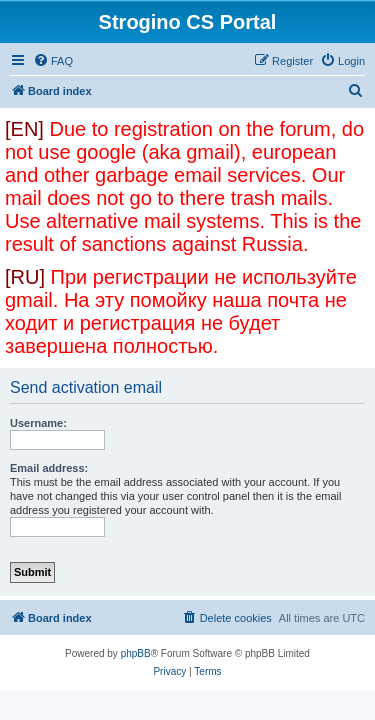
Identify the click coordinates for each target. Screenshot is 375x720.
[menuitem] (53, 61)
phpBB (136, 653)
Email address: (49, 468)
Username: (38, 423)
